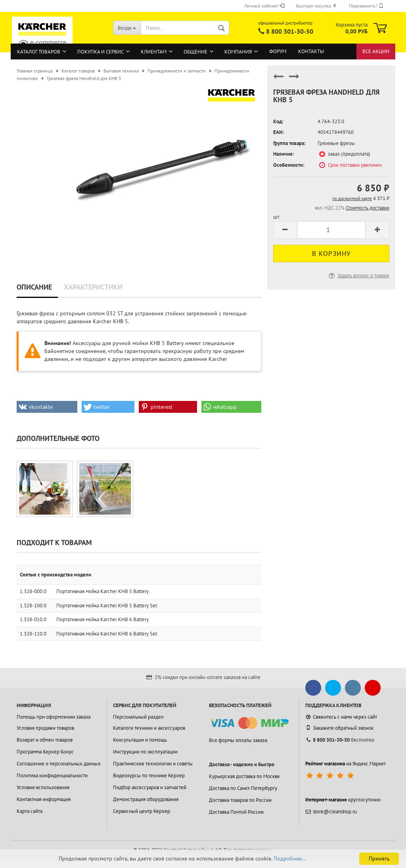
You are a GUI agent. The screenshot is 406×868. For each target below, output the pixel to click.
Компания (238, 52)
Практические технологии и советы (153, 764)
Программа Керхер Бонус (45, 752)
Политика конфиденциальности (52, 775)
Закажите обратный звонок (339, 728)
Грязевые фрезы (336, 143)
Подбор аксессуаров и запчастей (150, 787)
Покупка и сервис (101, 52)
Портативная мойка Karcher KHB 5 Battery (102, 591)
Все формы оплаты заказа (238, 740)
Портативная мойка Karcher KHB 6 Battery (102, 619)
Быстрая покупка (317, 6)
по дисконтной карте (352, 198)
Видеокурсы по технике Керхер (149, 775)
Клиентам (154, 52)
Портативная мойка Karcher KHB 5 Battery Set (107, 606)
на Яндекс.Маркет (346, 764)
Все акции (376, 51)
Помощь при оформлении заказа (54, 717)
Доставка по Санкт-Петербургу (243, 788)
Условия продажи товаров (45, 728)
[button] (47, 407)
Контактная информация (44, 799)
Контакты (311, 51)
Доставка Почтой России (236, 812)
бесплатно (340, 740)
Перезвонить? (366, 6)
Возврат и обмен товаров (45, 740)
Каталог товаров (39, 52)
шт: (277, 217)
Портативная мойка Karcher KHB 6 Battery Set (107, 634)
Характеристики (93, 287)
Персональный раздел (138, 717)
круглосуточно (343, 800)
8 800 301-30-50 (290, 31)
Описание (34, 287)
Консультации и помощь (140, 740)
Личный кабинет (264, 6)
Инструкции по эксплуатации (145, 752)
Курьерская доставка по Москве (244, 776)
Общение (195, 52)
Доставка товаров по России (240, 800)
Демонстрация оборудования (146, 799)
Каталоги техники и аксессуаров (149, 728)
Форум (278, 51)
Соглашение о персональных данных (59, 764)
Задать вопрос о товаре (358, 276)
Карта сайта (30, 811)
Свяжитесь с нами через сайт (341, 717)
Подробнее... (290, 858)
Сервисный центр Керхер (142, 811)
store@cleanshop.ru (331, 812)
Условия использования (43, 787)
